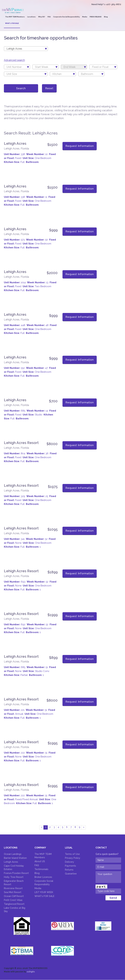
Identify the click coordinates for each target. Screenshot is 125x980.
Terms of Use (72, 854)
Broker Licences (43, 877)
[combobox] (26, 49)
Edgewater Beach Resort (14, 883)
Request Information (80, 146)
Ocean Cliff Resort (14, 896)
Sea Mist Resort (13, 892)
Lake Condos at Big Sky (15, 910)
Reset (49, 89)
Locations (31, 17)
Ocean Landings (13, 854)
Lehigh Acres (15, 144)
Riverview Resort (13, 888)
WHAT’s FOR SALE (12, 23)
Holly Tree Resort (14, 877)
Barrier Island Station (15, 858)
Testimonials (41, 869)
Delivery (69, 862)
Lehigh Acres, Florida (16, 149)
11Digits (31, 972)
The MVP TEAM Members (15, 17)
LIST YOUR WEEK (44, 892)
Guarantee (71, 874)
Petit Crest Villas (13, 900)
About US (40, 862)
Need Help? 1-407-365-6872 (106, 4)
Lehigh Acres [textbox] (14, 49)
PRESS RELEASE (96, 17)
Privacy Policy (73, 858)
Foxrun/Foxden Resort (16, 873)
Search (21, 89)
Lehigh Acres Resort (21, 443)
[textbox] (17, 67)
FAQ (49, 17)
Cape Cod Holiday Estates (14, 868)
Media (85, 17)
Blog (106, 17)
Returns (69, 870)
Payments (70, 866)
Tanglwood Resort (14, 904)
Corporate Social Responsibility (66, 17)
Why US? (42, 17)
